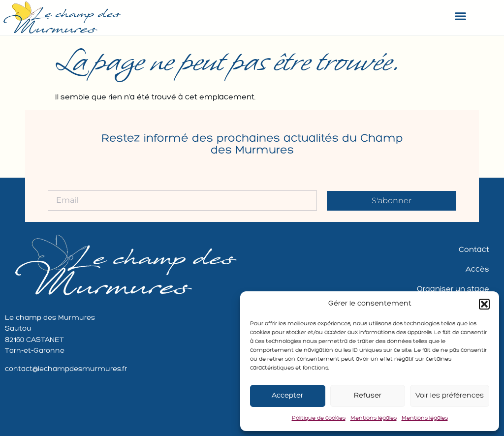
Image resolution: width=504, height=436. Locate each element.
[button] (484, 304)
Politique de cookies (319, 418)
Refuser (368, 396)
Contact (474, 250)
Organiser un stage (453, 289)
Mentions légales (374, 418)
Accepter (287, 396)
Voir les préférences (450, 396)
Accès (477, 270)
